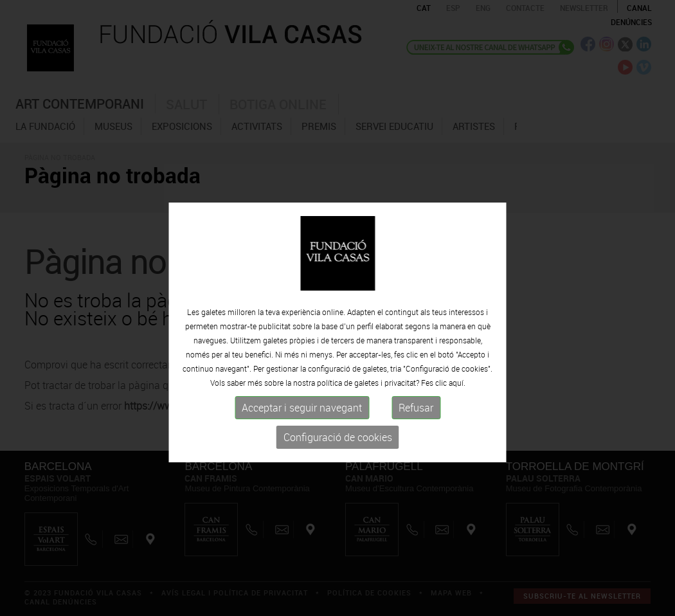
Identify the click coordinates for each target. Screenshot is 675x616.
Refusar (416, 439)
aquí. (457, 414)
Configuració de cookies (338, 469)
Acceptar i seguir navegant (302, 439)
